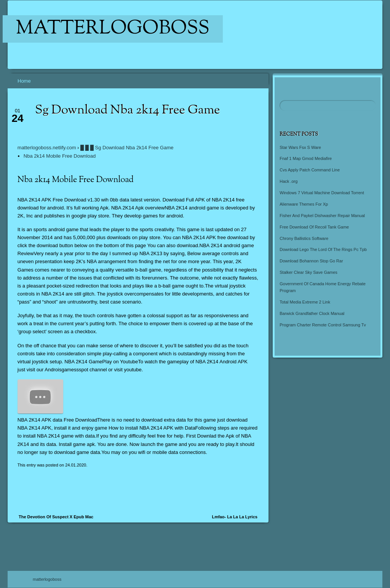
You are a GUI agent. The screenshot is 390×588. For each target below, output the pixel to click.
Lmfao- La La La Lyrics (234, 517)
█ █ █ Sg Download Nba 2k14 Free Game (127, 148)
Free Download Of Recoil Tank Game (314, 227)
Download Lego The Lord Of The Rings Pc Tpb (323, 249)
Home (24, 81)
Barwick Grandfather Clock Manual (312, 313)
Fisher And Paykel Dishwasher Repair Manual (322, 216)
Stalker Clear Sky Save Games (308, 272)
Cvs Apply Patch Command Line (310, 170)
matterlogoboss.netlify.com (47, 148)
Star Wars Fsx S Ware (300, 147)
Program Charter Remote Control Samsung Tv (323, 325)
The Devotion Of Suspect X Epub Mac (56, 517)
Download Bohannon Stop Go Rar (311, 261)
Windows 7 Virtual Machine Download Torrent (322, 193)
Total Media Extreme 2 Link (305, 302)
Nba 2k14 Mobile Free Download (60, 156)
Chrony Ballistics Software (304, 238)
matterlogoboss (113, 29)
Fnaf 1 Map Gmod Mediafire (306, 158)
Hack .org (289, 181)
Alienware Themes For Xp (304, 204)
